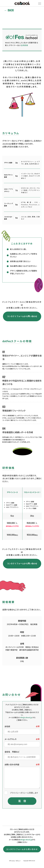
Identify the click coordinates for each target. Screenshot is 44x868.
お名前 (7, 726)
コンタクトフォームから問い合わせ (22, 316)
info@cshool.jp (26, 840)
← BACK (9, 10)
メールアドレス (11, 739)
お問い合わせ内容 (12, 764)
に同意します (24, 793)
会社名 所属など (12, 752)
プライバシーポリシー (19, 793)
